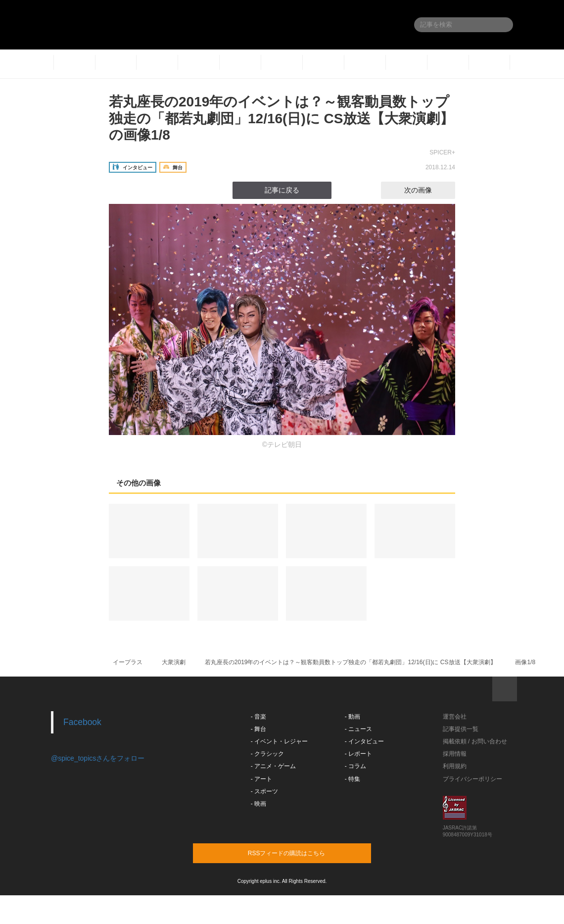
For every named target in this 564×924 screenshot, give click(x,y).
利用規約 (455, 766)
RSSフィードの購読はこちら (301, 853)
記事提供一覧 (461, 729)
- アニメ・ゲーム (273, 766)
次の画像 (427, 190)
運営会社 (455, 717)
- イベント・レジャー (279, 741)
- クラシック (267, 754)
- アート (261, 779)
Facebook (82, 722)
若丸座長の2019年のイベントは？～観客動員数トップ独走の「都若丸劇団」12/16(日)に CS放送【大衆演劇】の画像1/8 (281, 118)
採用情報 (455, 754)
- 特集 (352, 779)
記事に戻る (282, 190)
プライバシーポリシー (472, 779)
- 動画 (352, 717)
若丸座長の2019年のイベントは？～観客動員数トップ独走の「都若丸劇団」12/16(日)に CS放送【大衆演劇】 (351, 662)
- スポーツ (264, 791)
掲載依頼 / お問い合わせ (475, 741)
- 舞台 (258, 729)
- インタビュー (364, 741)
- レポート (358, 754)
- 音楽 (258, 717)
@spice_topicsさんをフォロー (98, 758)
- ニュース (358, 729)
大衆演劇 (174, 662)
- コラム (355, 766)
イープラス (128, 662)
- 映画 (258, 804)
